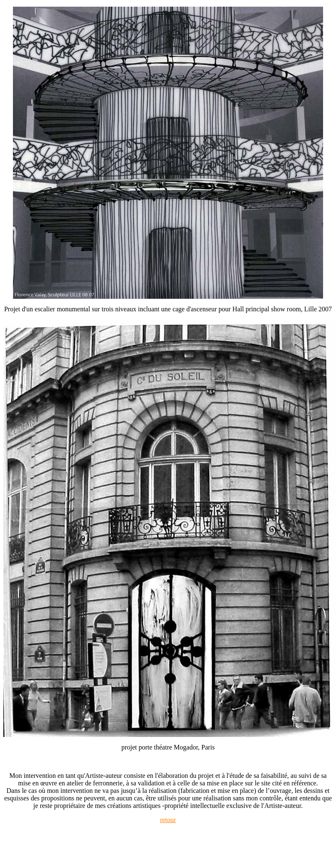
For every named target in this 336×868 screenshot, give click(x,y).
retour (168, 820)
